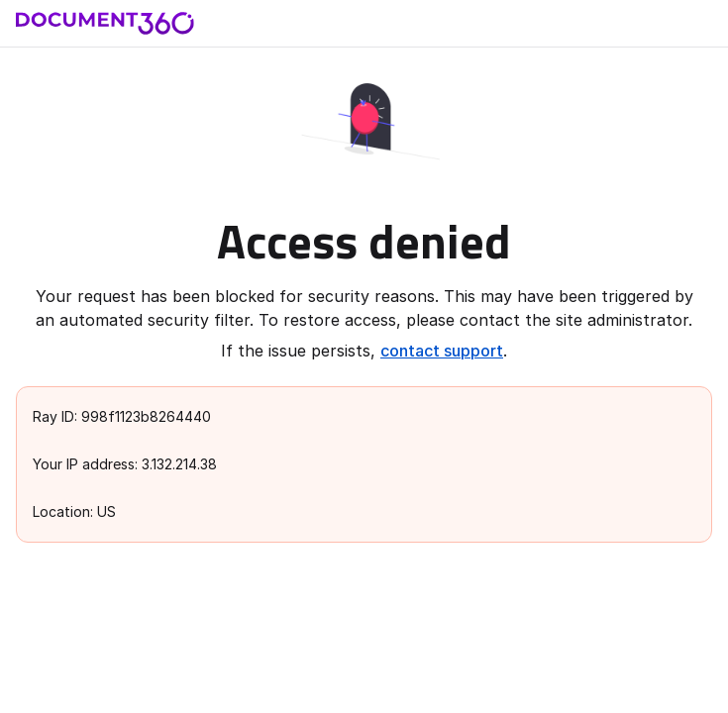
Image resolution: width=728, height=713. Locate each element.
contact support (442, 351)
